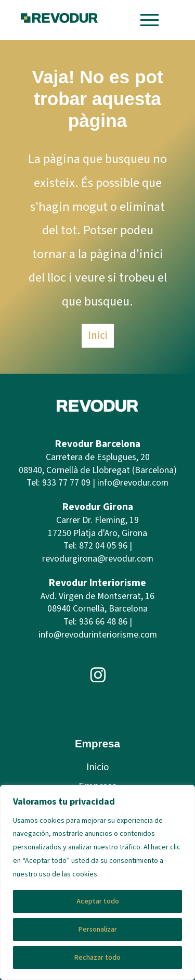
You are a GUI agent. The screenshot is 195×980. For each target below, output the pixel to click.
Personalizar (98, 930)
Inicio (98, 767)
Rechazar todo (97, 958)
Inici (98, 335)
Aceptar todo (98, 901)
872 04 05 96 (103, 546)
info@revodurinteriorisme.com (98, 635)
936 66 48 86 (103, 622)
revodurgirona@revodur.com (98, 559)
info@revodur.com (133, 483)
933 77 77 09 (66, 483)
